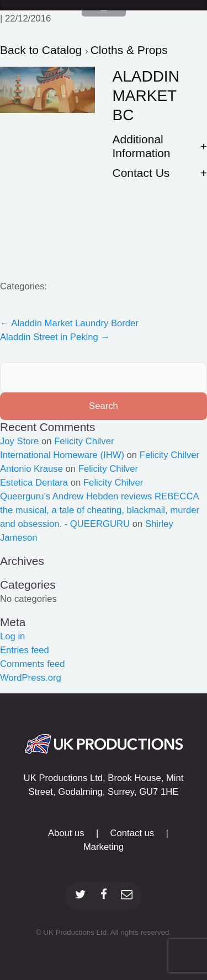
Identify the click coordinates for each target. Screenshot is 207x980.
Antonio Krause (31, 469)
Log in (12, 636)
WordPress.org (31, 678)
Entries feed (25, 650)
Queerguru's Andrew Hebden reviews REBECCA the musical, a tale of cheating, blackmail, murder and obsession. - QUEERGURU (100, 510)
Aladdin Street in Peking (55, 337)
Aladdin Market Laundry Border (69, 323)
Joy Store (19, 441)
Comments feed (33, 664)
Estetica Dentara (34, 483)
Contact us (132, 833)
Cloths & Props (129, 50)
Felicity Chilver (84, 441)
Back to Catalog (43, 50)
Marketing (104, 847)
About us (66, 833)
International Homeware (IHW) (62, 455)
